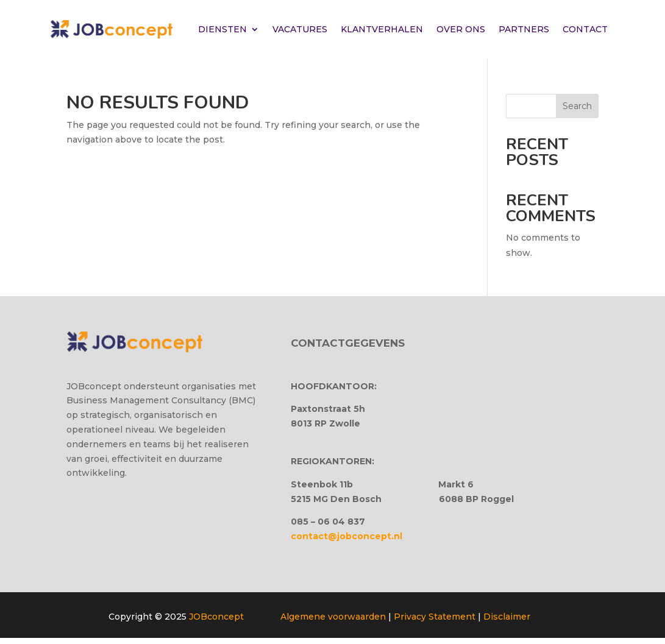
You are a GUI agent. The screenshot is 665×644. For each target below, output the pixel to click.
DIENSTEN (222, 29)
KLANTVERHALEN (382, 29)
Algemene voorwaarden (333, 617)
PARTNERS (524, 29)
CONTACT (585, 29)
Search (577, 106)
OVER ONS (461, 29)
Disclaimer (507, 617)
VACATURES (300, 29)
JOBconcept (216, 617)
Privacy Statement (435, 617)
